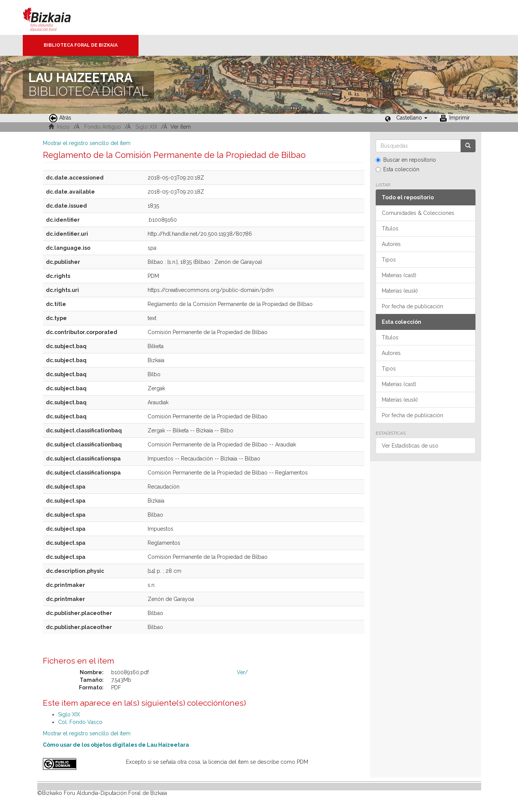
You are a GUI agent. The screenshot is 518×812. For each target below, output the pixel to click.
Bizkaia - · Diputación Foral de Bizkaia (55, 17)
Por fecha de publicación (413, 306)
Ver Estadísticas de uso (410, 446)
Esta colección (398, 169)
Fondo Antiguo (103, 127)
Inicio (63, 127)
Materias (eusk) (400, 291)
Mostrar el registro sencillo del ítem (87, 143)
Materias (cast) (399, 275)
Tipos (389, 260)
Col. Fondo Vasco (80, 722)
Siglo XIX (146, 127)
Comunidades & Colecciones (418, 213)
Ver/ (242, 672)
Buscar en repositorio (406, 160)
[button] (412, 118)
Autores (391, 244)
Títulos (390, 229)
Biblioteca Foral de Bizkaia (81, 45)
